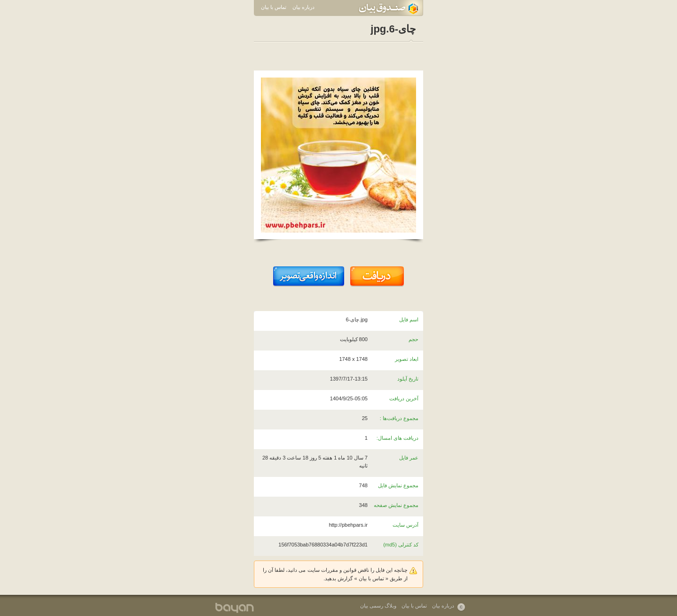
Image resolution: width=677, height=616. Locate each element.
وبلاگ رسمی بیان (378, 606)
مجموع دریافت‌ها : (399, 418)
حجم (413, 339)
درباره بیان (303, 7)
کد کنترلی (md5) (401, 545)
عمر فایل (409, 458)
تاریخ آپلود (408, 379)
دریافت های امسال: (398, 438)
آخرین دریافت (404, 398)
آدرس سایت (405, 525)
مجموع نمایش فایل (398, 485)
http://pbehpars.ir (348, 525)
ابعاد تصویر (407, 359)
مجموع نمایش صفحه (396, 505)
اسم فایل (409, 320)
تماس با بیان (274, 7)
